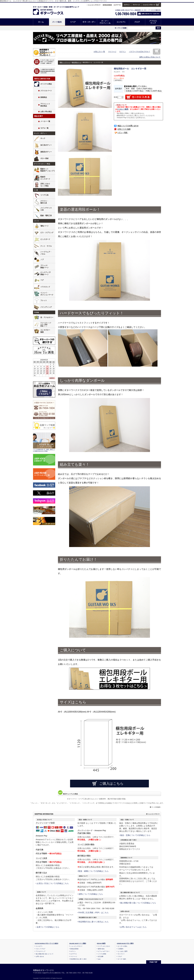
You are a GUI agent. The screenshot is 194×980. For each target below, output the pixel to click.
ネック (43, 138)
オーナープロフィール (105, 22)
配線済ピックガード (45, 178)
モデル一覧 (44, 128)
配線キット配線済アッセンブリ (48, 170)
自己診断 (101, 956)
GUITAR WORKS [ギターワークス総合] (47, 943)
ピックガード (45, 239)
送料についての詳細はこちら (91, 894)
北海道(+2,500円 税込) (134, 91)
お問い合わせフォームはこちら (133, 927)
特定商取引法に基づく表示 (78, 959)
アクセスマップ (153, 22)
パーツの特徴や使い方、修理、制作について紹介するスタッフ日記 (44, 450)
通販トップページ (65, 62)
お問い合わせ (40, 956)
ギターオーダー (89, 22)
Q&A (99, 959)
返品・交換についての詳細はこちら (135, 835)
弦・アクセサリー (47, 317)
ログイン (123, 52)
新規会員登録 (74, 949)
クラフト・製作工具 (44, 202)
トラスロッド (45, 287)
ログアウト (74, 954)
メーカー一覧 (45, 121)
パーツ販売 (57, 22)
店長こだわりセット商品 (45, 185)
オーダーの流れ (123, 946)
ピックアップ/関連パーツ (45, 273)
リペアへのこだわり (104, 946)
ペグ (42, 280)
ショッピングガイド (76, 946)
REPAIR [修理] (101, 943)
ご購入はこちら (111, 783)
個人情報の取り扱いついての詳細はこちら (138, 903)
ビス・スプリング (47, 233)
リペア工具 (44, 195)
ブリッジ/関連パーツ (44, 267)
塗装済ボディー (46, 152)
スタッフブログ (41, 949)
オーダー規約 (122, 959)
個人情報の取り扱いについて (45, 954)
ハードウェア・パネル (46, 253)
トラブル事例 (102, 954)
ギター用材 (44, 158)
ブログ (137, 22)
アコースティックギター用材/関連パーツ (46, 324)
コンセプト (121, 22)
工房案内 (121, 949)
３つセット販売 (123, 109)
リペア (73, 22)
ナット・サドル (46, 246)
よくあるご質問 (123, 951)
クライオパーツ (46, 91)
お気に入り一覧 (99, 52)
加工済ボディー (46, 145)
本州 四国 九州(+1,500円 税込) (138, 89)
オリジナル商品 (46, 84)
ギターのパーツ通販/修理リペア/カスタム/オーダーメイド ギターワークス (51, 10)
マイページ (112, 52)
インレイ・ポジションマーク (47, 294)
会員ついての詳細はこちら (48, 927)
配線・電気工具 (46, 216)
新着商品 (44, 97)
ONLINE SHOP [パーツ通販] (78, 943)
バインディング (46, 307)
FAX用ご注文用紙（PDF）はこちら (93, 913)
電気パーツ (44, 226)
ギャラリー (121, 954)
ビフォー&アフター (104, 951)
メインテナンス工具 (46, 209)
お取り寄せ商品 (46, 112)
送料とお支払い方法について (150, 57)
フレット (44, 300)
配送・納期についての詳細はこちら (93, 871)
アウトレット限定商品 (45, 105)
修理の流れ (101, 949)
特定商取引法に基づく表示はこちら (93, 922)
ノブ (42, 260)
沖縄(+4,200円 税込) (153, 91)
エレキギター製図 (45, 331)
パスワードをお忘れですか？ (140, 52)
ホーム (41, 22)
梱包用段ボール (77, 62)
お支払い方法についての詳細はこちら (53, 883)
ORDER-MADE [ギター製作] (125, 943)
